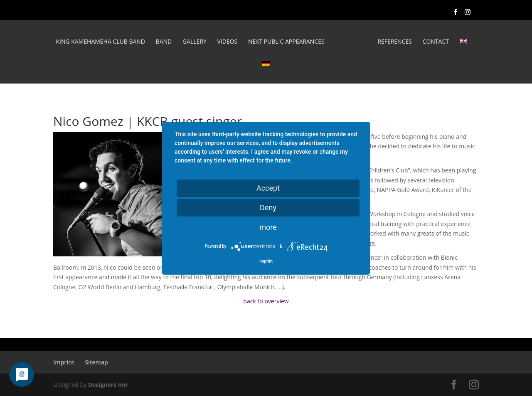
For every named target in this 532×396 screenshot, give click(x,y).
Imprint (64, 362)
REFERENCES (395, 42)
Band (164, 42)
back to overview (266, 301)
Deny (268, 207)
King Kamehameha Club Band (100, 42)
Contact (436, 42)
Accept (268, 188)
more (268, 227)
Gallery (195, 42)
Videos (227, 42)
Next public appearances (286, 42)
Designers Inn (108, 385)
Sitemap (96, 362)
